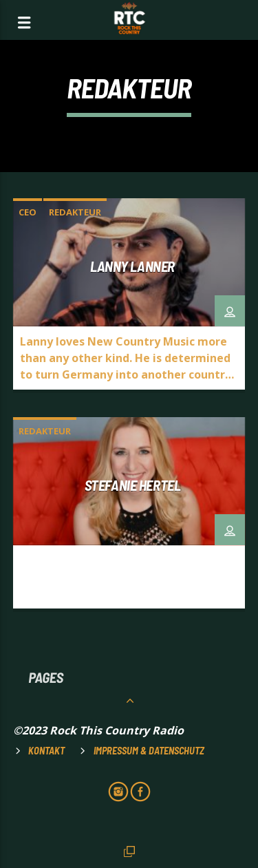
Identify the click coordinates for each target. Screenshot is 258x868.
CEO (28, 212)
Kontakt (46, 751)
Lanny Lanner (132, 266)
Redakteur (75, 212)
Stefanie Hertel (133, 485)
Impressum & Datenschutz (149, 751)
